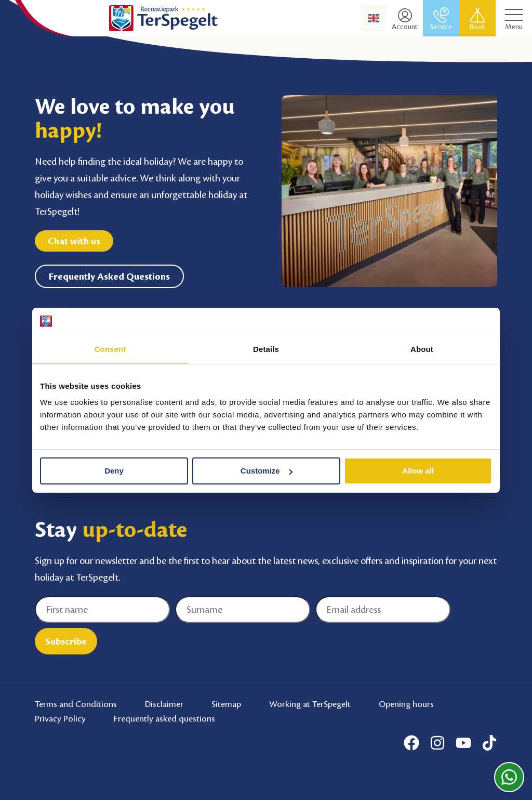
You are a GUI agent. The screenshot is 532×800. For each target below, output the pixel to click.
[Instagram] (437, 743)
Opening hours (406, 704)
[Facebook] (411, 743)
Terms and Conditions (76, 704)
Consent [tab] (110, 349)
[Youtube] (463, 743)
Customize (267, 471)
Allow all (418, 471)
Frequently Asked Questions (109, 277)
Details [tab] (266, 349)
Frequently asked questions (164, 719)
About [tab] (422, 349)
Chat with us (74, 241)
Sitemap (226, 704)
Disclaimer (164, 704)
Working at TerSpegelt (310, 704)
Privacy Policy (60, 719)
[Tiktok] (489, 743)
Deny (114, 471)
